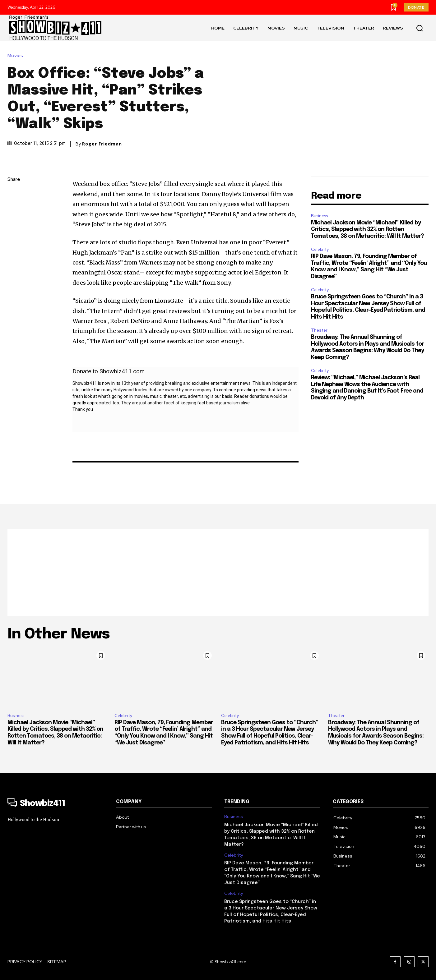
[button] (420, 28)
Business (319, 216)
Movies (17, 55)
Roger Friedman (102, 144)
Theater (319, 330)
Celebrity (320, 249)
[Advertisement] (218, 573)
